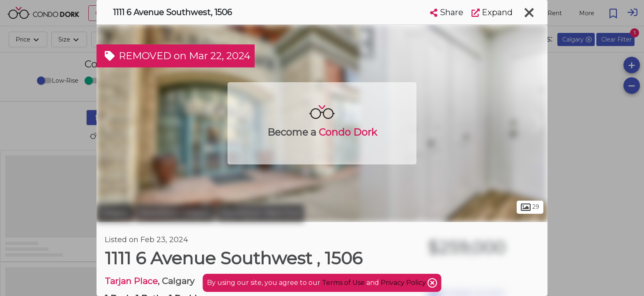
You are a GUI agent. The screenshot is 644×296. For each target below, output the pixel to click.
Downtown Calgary (175, 213)
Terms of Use (343, 283)
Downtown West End (260, 213)
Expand (492, 12)
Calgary (115, 213)
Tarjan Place (131, 281)
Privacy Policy (404, 283)
